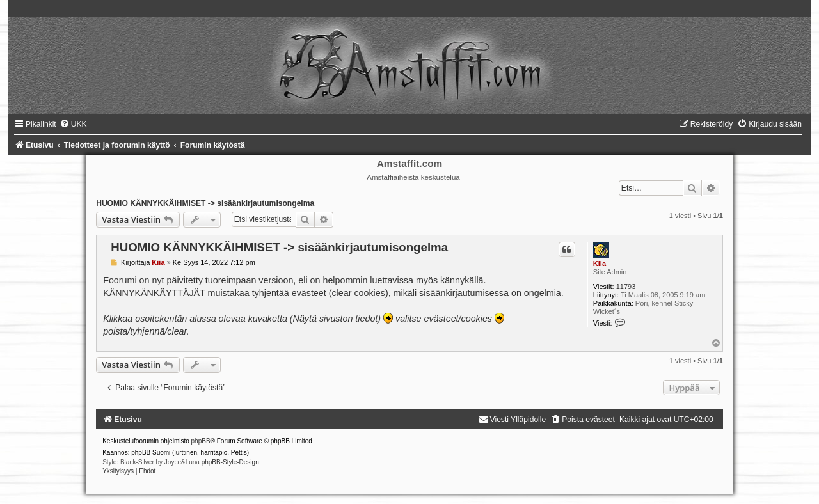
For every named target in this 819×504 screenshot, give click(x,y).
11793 (626, 287)
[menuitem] (73, 124)
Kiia (600, 264)
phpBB (201, 441)
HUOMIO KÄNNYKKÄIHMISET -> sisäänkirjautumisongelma (205, 203)
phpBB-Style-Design (230, 462)
